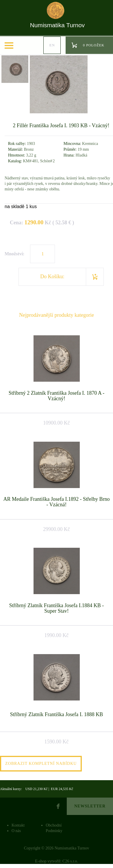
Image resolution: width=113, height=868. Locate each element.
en (52, 45)
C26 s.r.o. (70, 861)
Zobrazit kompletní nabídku (41, 764)
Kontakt (18, 825)
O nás (16, 831)
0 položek (94, 45)
